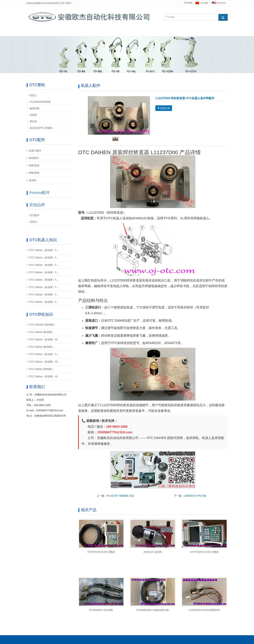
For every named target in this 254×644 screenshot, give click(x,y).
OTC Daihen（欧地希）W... (44, 339)
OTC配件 (82, 32)
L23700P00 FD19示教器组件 (204, 610)
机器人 (33, 95)
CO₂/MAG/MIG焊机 (40, 102)
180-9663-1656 (42, 405)
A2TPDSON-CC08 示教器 (204, 552)
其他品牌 (146, 32)
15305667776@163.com (50, 410)
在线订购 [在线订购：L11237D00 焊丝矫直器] (164, 108)
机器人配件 (35, 151)
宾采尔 (33, 222)
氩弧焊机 (35, 108)
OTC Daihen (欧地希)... (42, 332)
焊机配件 (34, 158)
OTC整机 (59, 32)
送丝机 (33, 180)
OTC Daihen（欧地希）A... (44, 354)
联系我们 (189, 32)
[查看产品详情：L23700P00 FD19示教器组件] (204, 592)
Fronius (103, 32)
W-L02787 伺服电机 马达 (120, 496)
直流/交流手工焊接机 (41, 128)
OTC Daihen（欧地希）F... (44, 250)
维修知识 (124, 32)
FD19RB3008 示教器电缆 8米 (153, 610)
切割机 (33, 115)
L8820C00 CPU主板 (195, 496)
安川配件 (35, 215)
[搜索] (223, 17)
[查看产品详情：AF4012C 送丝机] (153, 534)
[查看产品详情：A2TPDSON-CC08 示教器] (204, 534)
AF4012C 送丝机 (153, 552)
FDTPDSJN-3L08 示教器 (101, 552)
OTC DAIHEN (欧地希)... (42, 325)
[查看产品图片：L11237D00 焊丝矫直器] (119, 115)
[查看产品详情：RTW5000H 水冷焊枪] (101, 592)
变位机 (33, 121)
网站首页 (37, 32)
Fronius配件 (40, 193)
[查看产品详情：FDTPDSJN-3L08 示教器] (101, 534)
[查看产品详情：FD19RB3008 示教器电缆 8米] (153, 592)
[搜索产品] (191, 17)
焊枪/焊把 (34, 173)
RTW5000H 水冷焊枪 (101, 610)
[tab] (115, 139)
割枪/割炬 (34, 165)
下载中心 (167, 32)
